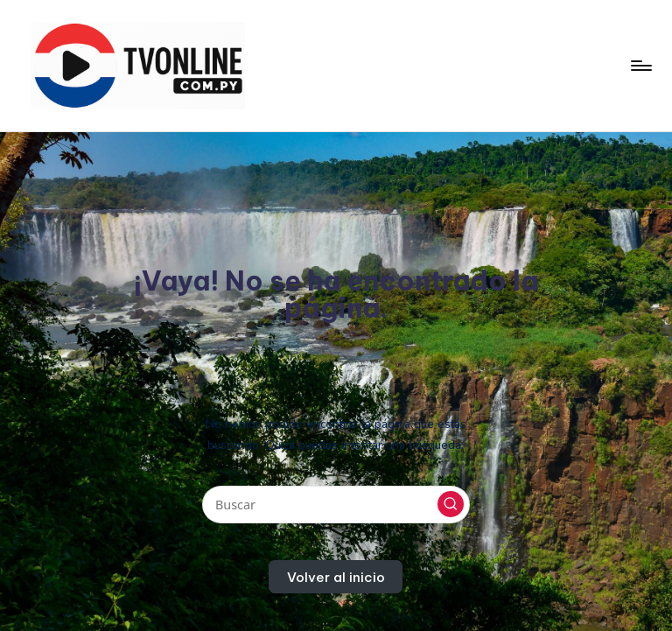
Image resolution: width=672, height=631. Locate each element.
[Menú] (640, 66)
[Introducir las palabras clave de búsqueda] (336, 505)
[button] (451, 504)
